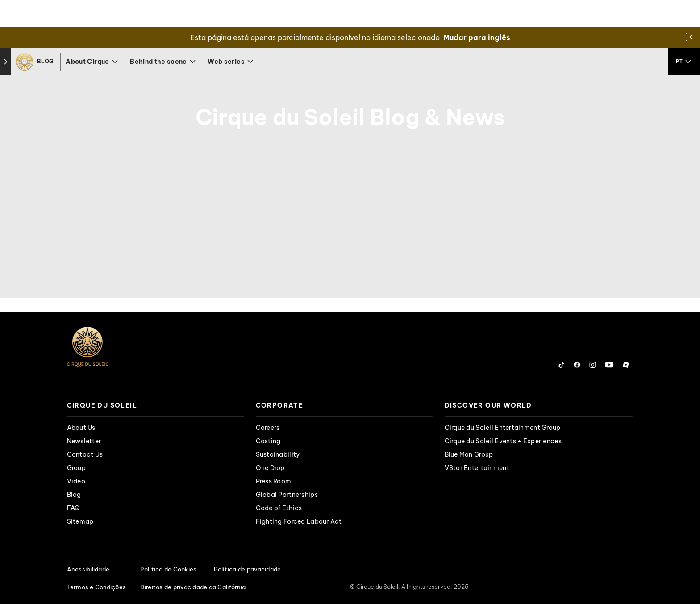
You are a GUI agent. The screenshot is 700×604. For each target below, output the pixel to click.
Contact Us (85, 454)
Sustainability (278, 454)
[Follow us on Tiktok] (562, 365)
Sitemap (80, 521)
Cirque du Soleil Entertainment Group (503, 428)
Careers (268, 428)
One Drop (270, 468)
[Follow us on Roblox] (626, 365)
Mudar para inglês (477, 37)
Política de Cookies (168, 569)
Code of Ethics (279, 508)
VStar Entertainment (477, 468)
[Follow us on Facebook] (577, 365)
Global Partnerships (287, 495)
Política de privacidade (247, 569)
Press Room (274, 481)
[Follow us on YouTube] (609, 365)
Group (76, 468)
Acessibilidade (88, 569)
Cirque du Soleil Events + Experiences (503, 441)
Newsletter (84, 441)
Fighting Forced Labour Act (299, 521)
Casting (268, 441)
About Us (81, 428)
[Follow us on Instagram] (593, 365)
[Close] (690, 37)
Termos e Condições (97, 587)
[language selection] (684, 62)
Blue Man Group (469, 454)
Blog (74, 495)
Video (76, 481)
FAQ (74, 508)
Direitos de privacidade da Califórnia (193, 587)
